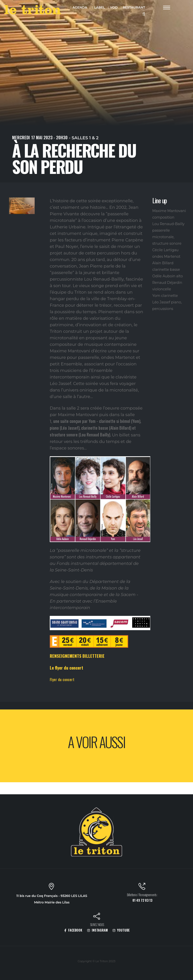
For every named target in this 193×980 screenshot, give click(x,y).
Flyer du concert (62, 679)
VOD (113, 8)
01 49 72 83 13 (142, 900)
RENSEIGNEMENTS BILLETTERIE (77, 656)
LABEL (98, 8)
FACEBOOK (73, 930)
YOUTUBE (121, 930)
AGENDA (79, 8)
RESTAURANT (133, 8)
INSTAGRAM (98, 930)
